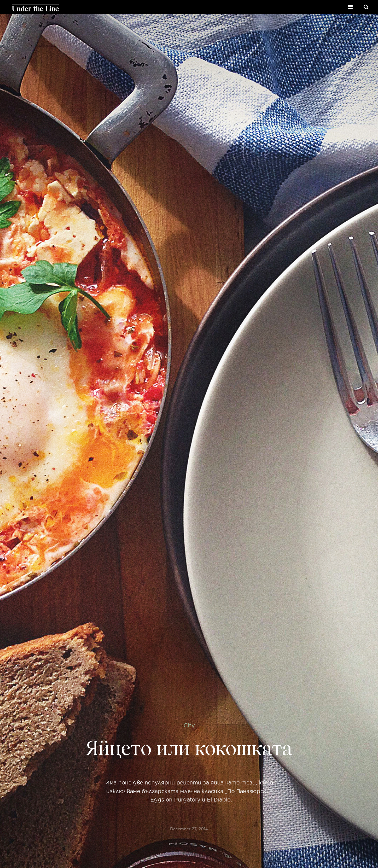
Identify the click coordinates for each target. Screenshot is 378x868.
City (189, 725)
